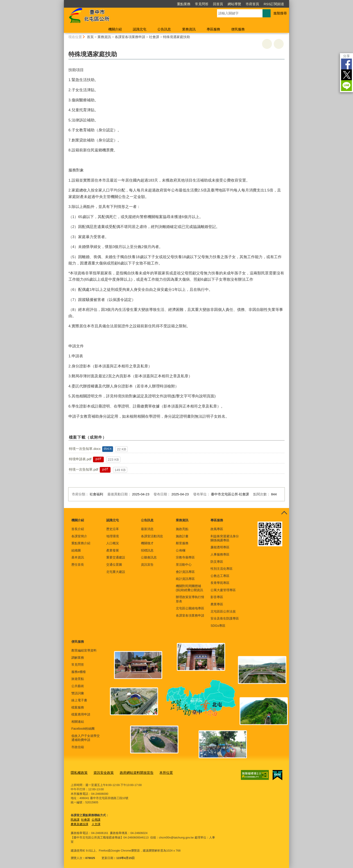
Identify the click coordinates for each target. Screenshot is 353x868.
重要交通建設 (116, 557)
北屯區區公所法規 (223, 611)
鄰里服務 (182, 543)
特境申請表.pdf (80, 459)
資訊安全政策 (100, 772)
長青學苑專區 (220, 583)
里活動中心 (184, 565)
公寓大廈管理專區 (223, 590)
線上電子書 (79, 700)
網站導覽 (234, 4)
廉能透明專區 (220, 547)
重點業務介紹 (81, 543)
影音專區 (217, 597)
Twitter (346, 75)
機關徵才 (147, 543)
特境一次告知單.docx (85, 449)
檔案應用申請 (81, 714)
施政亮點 (182, 529)
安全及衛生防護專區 (225, 618)
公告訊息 (164, 29)
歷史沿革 (113, 529)
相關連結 (78, 722)
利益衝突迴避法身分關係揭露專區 (225, 538)
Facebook (346, 64)
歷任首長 (78, 565)
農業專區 (217, 604)
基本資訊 (78, 557)
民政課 (75, 819)
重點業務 (184, 4)
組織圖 (76, 550)
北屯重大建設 (116, 572)
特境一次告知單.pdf (84, 469)
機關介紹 (115, 29)
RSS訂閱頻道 (274, 4)
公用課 (96, 819)
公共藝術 (78, 686)
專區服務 (213, 29)
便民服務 (238, 29)
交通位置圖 (114, 565)
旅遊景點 (78, 679)
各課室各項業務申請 (130, 37)
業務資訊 (189, 29)
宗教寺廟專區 (185, 557)
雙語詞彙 (78, 693)
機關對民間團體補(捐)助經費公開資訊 (189, 588)
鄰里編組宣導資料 (84, 650)
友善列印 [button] (267, 44)
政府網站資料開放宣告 (129, 772)
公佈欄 (181, 550)
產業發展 (113, 550)
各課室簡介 (79, 536)
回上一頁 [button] (279, 44)
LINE (346, 86)
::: (62, 2)
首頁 (90, 37)
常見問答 (202, 4)
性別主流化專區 (222, 569)
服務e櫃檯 (79, 672)
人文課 (96, 823)
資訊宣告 (147, 565)
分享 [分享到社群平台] (346, 56)
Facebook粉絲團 (83, 729)
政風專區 (217, 529)
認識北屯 (140, 29)
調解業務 (78, 658)
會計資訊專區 (185, 572)
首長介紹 (78, 529)
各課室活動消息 (152, 536)
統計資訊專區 (185, 579)
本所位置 (156, 772)
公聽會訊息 (149, 557)
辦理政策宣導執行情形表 (190, 599)
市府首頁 (252, 4)
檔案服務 (78, 707)
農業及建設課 (79, 823)
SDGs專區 (218, 626)
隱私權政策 (78, 772)
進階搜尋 (280, 13)
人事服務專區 (220, 554)
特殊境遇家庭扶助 (176, 37)
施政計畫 (182, 536)
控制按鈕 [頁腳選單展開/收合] (284, 513)
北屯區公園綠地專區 (190, 608)
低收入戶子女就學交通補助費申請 (86, 738)
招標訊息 (147, 550)
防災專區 (217, 562)
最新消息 (147, 529)
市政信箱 (78, 747)
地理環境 (113, 536)
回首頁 (218, 4)
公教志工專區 (220, 576)
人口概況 (113, 543)
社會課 (154, 37)
